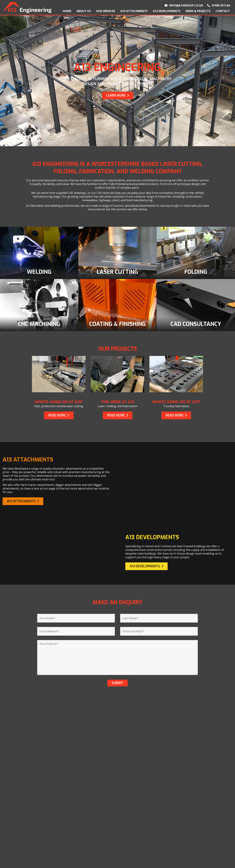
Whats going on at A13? (59, 402)
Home (67, 11)
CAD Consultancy (95, 856)
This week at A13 (118, 402)
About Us (84, 11)
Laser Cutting (92, 833)
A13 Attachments (134, 11)
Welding (87, 828)
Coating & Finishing (97, 850)
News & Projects (198, 11)
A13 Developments (167, 11)
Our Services (106, 11)
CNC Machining (93, 844)
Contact (223, 11)
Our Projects (13, 844)
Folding (87, 839)
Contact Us (12, 850)
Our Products (14, 839)
